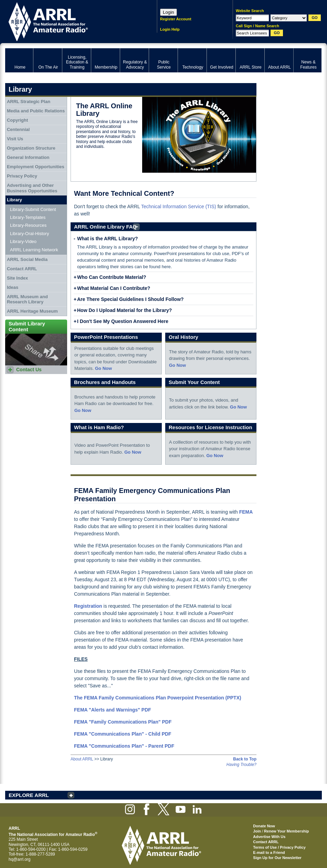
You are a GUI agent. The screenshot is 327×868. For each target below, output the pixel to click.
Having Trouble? (241, 765)
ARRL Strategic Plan (29, 102)
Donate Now (264, 826)
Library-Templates (28, 217)
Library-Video (23, 241)
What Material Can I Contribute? (114, 288)
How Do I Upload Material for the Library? (124, 310)
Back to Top (245, 759)
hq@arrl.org (20, 859)
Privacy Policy (22, 176)
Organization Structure (31, 148)
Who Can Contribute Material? (112, 277)
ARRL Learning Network (34, 250)
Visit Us (15, 139)
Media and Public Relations (36, 111)
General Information (28, 157)
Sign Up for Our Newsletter (277, 858)
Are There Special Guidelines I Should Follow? (130, 299)
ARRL (72, 21)
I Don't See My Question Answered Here (123, 321)
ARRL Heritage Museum (32, 311)
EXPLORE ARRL (29, 795)
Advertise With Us (269, 837)
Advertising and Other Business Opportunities (32, 188)
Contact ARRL (22, 269)
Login (168, 12)
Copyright (17, 120)
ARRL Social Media (27, 259)
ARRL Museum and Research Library (27, 299)
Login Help (170, 29)
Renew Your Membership (286, 831)
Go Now (103, 368)
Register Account (176, 19)
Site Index (17, 278)
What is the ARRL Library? (108, 239)
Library (14, 200)
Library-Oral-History (29, 234)
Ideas (13, 287)
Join (257, 831)
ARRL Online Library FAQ (105, 227)
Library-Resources (28, 225)
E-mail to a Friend (269, 852)
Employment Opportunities (36, 167)
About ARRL (82, 759)
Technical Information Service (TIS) (179, 206)
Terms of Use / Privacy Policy (279, 847)
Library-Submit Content (33, 209)
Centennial (18, 129)
